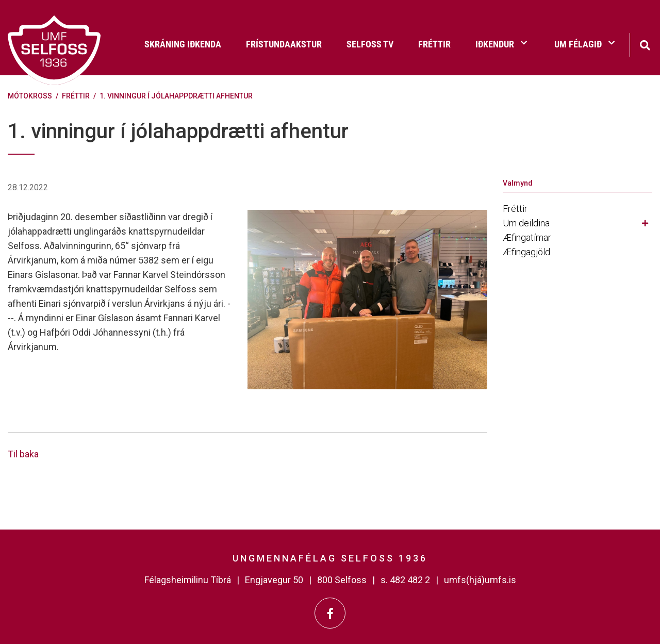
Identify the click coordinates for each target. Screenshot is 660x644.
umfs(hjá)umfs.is (480, 580)
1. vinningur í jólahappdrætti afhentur (176, 96)
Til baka (23, 454)
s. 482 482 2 (405, 580)
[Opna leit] (645, 44)
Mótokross (30, 96)
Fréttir (76, 96)
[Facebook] (330, 613)
